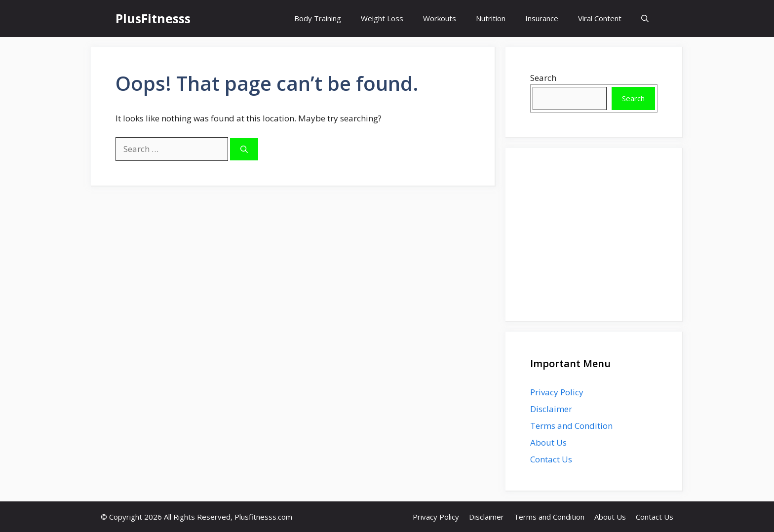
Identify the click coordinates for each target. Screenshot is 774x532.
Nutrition (491, 18)
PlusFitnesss (153, 18)
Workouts (440, 18)
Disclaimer (551, 409)
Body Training (318, 18)
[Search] (244, 149)
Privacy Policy (557, 392)
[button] (645, 19)
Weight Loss (382, 18)
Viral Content (600, 18)
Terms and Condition (571, 426)
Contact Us (551, 459)
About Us (548, 442)
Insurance (542, 18)
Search (543, 78)
